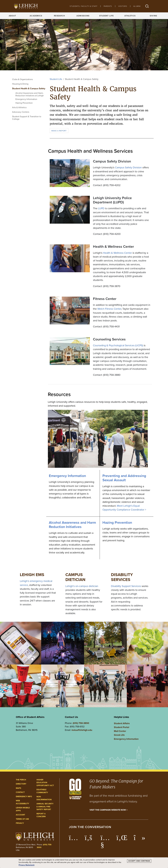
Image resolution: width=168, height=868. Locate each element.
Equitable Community (42, 791)
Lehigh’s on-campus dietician (82, 586)
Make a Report (59, 131)
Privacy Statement (27, 865)
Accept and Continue (139, 861)
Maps (18, 788)
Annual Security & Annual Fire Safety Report (45, 807)
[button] (147, 6)
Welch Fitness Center (109, 309)
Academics (36, 16)
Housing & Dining (20, 84)
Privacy (20, 823)
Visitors (123, 6)
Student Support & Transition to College (27, 118)
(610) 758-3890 (81, 723)
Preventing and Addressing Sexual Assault (124, 478)
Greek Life (119, 735)
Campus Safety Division (128, 167)
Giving (153, 16)
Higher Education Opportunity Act (45, 783)
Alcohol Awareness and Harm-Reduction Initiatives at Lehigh (30, 94)
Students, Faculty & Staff (84, 6)
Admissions (83, 16)
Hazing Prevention (24, 103)
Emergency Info (24, 796)
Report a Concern (41, 815)
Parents (108, 6)
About (12, 16)
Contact (20, 792)
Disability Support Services (126, 586)
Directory (21, 784)
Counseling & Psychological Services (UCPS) (118, 345)
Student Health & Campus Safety (29, 88)
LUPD (101, 208)
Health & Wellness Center (117, 253)
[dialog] (84, 863)
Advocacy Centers (21, 112)
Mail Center (120, 731)
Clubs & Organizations (22, 79)
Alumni (137, 6)
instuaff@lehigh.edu (82, 730)
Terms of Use (22, 819)
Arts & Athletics (19, 107)
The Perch (21, 780)
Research (59, 16)
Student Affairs (122, 723)
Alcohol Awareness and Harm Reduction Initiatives (72, 525)
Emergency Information (26, 99)
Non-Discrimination (44, 798)
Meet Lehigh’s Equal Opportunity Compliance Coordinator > (124, 508)
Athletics (130, 16)
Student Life (106, 16)
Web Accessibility (22, 802)
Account (20, 815)
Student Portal (122, 727)
